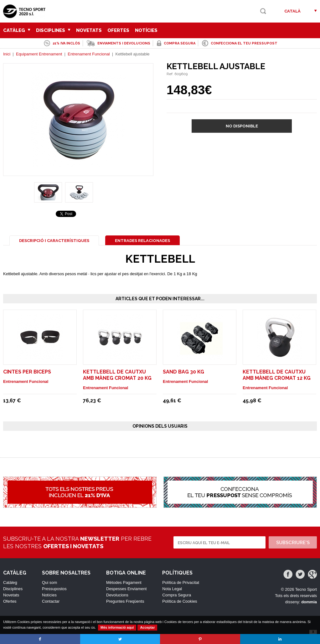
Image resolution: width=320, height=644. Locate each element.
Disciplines (53, 30)
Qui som (49, 582)
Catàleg (17, 30)
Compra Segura (177, 595)
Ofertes (118, 30)
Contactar (51, 601)
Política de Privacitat (181, 582)
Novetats (89, 30)
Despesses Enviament (126, 589)
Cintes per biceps (27, 372)
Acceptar (147, 627)
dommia (309, 602)
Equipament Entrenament (39, 54)
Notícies (146, 30)
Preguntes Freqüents (125, 601)
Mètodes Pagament (124, 582)
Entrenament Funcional (89, 54)
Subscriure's (293, 543)
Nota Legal (172, 589)
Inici (7, 54)
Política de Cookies (180, 601)
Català (292, 11)
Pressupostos (54, 589)
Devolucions (117, 595)
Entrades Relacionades (142, 241)
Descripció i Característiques (54, 241)
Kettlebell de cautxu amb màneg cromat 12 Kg (277, 375)
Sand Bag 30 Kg (183, 372)
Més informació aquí (117, 627)
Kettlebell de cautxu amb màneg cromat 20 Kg (117, 375)
